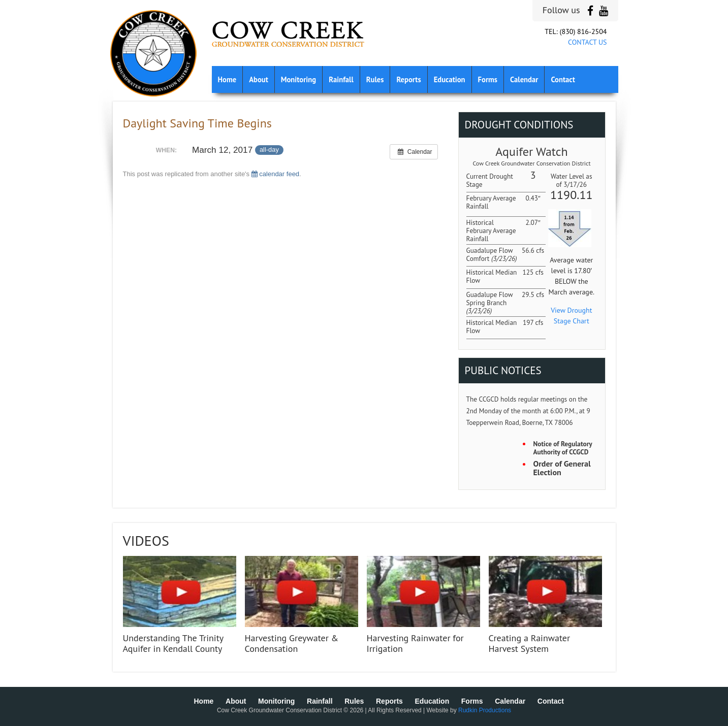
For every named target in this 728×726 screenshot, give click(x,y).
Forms (488, 79)
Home (227, 79)
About (259, 79)
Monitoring (298, 79)
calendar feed (275, 174)
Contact (563, 79)
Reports (408, 79)
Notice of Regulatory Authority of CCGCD (563, 448)
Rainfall (341, 79)
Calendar (524, 79)
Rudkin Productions (485, 710)
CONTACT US (587, 42)
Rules (375, 79)
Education (450, 79)
